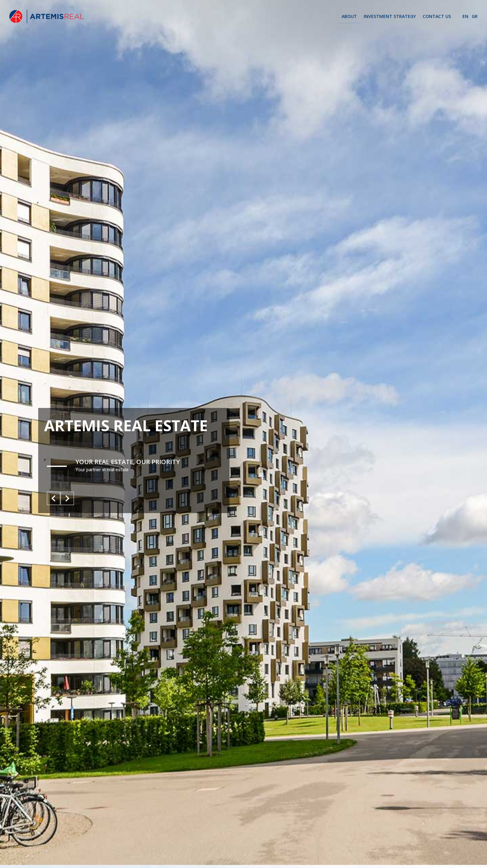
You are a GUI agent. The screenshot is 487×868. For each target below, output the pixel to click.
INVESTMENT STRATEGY (390, 16)
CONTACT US (437, 16)
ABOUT (349, 16)
